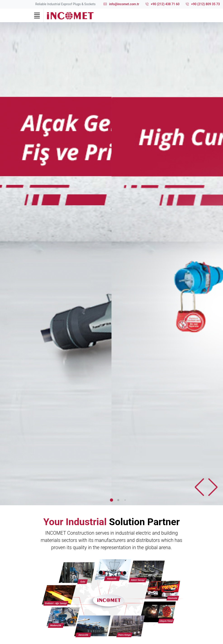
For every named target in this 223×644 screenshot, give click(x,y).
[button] (213, 487)
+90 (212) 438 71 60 (163, 4)
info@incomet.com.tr (121, 4)
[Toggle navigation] (37, 15)
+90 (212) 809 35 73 (203, 4)
